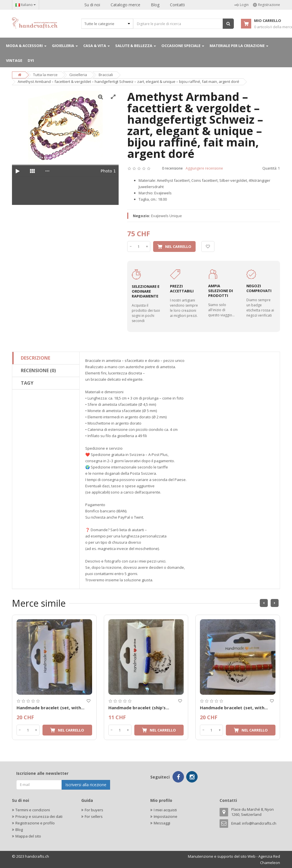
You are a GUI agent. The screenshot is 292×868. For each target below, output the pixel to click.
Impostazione (166, 816)
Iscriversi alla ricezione (86, 785)
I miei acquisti (165, 810)
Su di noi (92, 5)
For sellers (94, 816)
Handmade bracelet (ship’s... (139, 708)
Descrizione (36, 358)
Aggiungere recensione (204, 168)
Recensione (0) (38, 370)
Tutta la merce (45, 75)
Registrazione (266, 5)
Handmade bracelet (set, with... (50, 708)
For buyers (94, 810)
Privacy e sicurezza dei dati (39, 816)
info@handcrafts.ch (259, 823)
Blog (155, 5)
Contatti (177, 5)
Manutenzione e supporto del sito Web (222, 856)
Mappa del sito (28, 836)
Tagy (27, 383)
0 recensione (172, 168)
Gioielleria (78, 75)
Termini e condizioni (33, 810)
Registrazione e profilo (35, 823)
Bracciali (106, 75)
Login (242, 5)
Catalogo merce (125, 5)
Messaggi (162, 823)
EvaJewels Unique (167, 216)
